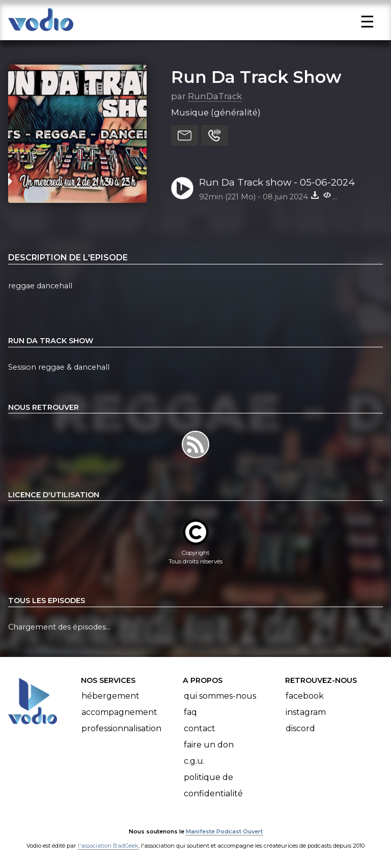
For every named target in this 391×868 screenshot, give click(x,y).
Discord (300, 728)
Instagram (306, 712)
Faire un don (209, 745)
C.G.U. (194, 761)
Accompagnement (119, 712)
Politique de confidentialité (213, 785)
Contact (200, 728)
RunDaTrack (215, 96)
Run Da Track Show (256, 77)
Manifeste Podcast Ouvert (224, 831)
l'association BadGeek (108, 846)
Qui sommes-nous (220, 696)
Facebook (305, 696)
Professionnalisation (121, 728)
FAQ (190, 712)
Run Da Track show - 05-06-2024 (277, 182)
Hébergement (110, 696)
